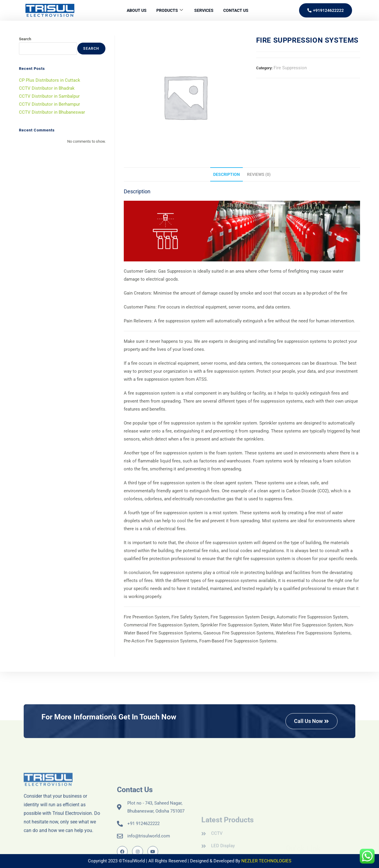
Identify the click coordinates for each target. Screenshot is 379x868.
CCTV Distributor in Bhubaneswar (52, 112)
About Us (133, 10)
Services (205, 10)
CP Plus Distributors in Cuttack (50, 80)
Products (168, 11)
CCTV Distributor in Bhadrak (47, 88)
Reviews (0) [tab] (259, 174)
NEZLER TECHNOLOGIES (266, 861)
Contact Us (239, 10)
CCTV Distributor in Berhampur (49, 104)
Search (25, 39)
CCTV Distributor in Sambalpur (49, 96)
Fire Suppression (290, 68)
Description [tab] (227, 174)
